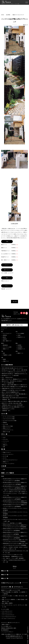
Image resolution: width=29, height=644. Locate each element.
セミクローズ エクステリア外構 (10, 421)
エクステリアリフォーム (8, 430)
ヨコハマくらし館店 (7, 347)
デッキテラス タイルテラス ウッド (10, 460)
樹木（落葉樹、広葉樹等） (8, 603)
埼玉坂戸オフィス (21, 337)
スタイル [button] (4, 414)
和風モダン (5, 445)
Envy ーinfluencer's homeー (8, 377)
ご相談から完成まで (5, 624)
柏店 (4, 353)
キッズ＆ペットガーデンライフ (9, 619)
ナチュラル (5, 439)
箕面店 (4, 359)
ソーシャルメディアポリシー (7, 632)
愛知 (17, 343)
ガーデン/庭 (5, 456)
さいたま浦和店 (21, 333)
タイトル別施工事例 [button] (7, 365)
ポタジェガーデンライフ (7, 613)
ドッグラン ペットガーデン (9, 464)
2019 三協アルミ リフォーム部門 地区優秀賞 (13, 558)
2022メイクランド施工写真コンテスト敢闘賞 (12, 523)
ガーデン (5, 458)
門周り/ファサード (7, 453)
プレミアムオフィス (7, 333)
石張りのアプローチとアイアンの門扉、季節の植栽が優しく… (15, 394)
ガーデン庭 (5, 424)
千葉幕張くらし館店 (7, 355)
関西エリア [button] (5, 578)
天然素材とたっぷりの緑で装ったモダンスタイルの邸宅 (13, 390)
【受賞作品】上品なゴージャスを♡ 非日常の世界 (13, 405)
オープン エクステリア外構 (9, 417)
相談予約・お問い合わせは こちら (15, 325)
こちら (17, 245)
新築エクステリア (7, 428)
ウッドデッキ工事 (5, 609)
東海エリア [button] (5, 575)
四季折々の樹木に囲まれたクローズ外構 (10, 396)
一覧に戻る (15, 302)
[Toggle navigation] (27, 2)
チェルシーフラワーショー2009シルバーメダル (13, 555)
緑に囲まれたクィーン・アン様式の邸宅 (10, 376)
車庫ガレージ (6, 462)
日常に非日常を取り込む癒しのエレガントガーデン (13, 368)
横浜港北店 (5, 345)
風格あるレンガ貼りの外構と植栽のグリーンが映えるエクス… (15, 385)
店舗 (4, 469)
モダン (4, 438)
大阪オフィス (6, 361)
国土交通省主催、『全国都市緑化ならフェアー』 (13, 556)
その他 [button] (4, 466)
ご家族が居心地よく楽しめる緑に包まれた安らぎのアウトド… (15, 398)
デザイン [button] (4, 434)
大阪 (2, 358)
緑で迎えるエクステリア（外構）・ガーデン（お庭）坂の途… (15, 370)
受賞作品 (5, 423)
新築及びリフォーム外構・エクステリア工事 (10, 590)
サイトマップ (4, 328)
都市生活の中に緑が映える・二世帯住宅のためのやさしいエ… (15, 374)
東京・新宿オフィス (7, 341)
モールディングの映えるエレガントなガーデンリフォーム (14, 372)
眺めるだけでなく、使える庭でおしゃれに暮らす (12, 381)
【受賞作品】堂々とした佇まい (8, 409)
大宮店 (19, 335)
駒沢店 (4, 337)
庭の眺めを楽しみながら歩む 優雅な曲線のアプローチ (13, 407)
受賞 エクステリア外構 (8, 426)
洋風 (4, 447)
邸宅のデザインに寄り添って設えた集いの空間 (12, 403)
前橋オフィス (20, 353)
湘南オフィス (6, 349)
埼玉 (17, 332)
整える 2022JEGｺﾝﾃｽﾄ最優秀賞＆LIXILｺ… (11, 392)
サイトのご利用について (6, 626)
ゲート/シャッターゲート (8, 454)
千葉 (2, 351)
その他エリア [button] (11, 583)
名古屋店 (19, 345)
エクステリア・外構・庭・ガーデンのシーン (12, 587)
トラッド (5, 443)
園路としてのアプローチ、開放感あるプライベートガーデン (14, 379)
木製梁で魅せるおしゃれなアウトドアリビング (12, 388)
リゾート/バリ (6, 441)
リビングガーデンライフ (7, 611)
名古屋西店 (20, 347)
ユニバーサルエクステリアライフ (9, 617)
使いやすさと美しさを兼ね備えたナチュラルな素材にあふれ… (15, 387)
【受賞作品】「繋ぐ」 (6, 400)
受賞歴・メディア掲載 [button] (7, 473)
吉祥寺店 (5, 339)
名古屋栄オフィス (21, 349)
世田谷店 (5, 335)
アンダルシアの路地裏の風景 (8, 383)
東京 (2, 332)
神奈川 (3, 343)
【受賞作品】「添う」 (6, 411)
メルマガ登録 (28, 629)
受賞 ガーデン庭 (6, 432)
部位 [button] (3, 449)
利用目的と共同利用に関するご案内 (9, 628)
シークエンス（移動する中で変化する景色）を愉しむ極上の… (15, 401)
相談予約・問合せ (28, 639)
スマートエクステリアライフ (8, 615)
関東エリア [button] (5, 571)
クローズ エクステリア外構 (9, 419)
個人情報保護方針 (5, 630)
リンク (3, 330)
